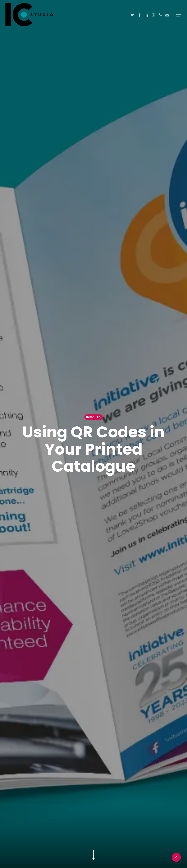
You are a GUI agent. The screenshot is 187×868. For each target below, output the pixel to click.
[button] (179, 15)
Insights (93, 417)
